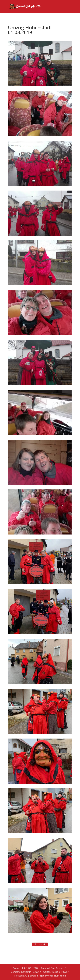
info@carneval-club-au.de (51, 976)
